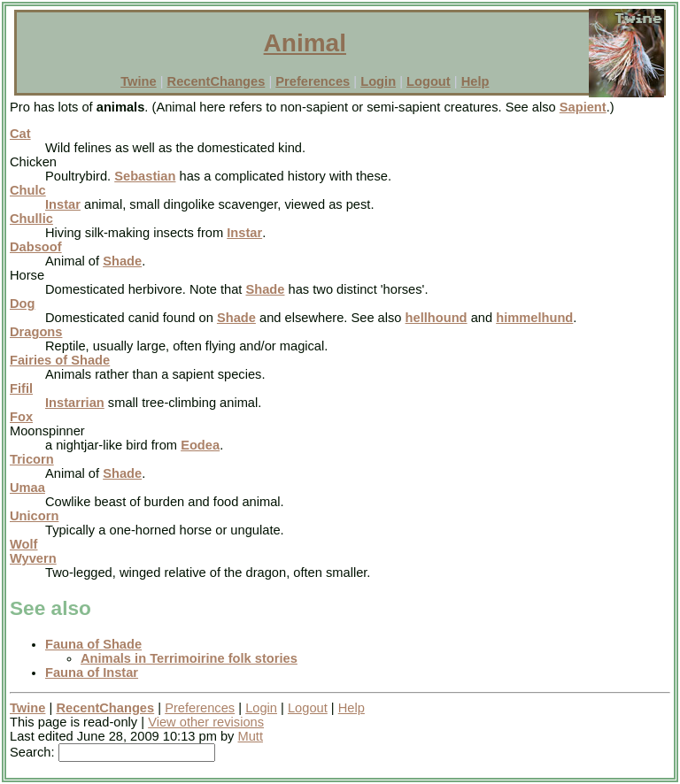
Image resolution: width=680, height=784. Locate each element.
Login (378, 81)
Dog (23, 304)
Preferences (313, 81)
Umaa (27, 488)
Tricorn (32, 459)
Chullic (31, 219)
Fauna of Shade (93, 644)
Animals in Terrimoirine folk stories (189, 658)
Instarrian (75, 403)
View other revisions (206, 722)
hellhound (437, 318)
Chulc (28, 190)
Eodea (200, 445)
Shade (122, 261)
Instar (63, 204)
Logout (429, 81)
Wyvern (33, 558)
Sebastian (145, 176)
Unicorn (34, 516)
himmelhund (534, 318)
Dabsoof (36, 247)
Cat (20, 134)
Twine (138, 81)
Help (475, 81)
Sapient (583, 107)
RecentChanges (216, 81)
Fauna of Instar (92, 673)
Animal (305, 43)
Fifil (21, 388)
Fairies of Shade (60, 360)
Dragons (36, 332)
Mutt (251, 736)
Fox (21, 417)
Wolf (23, 544)
